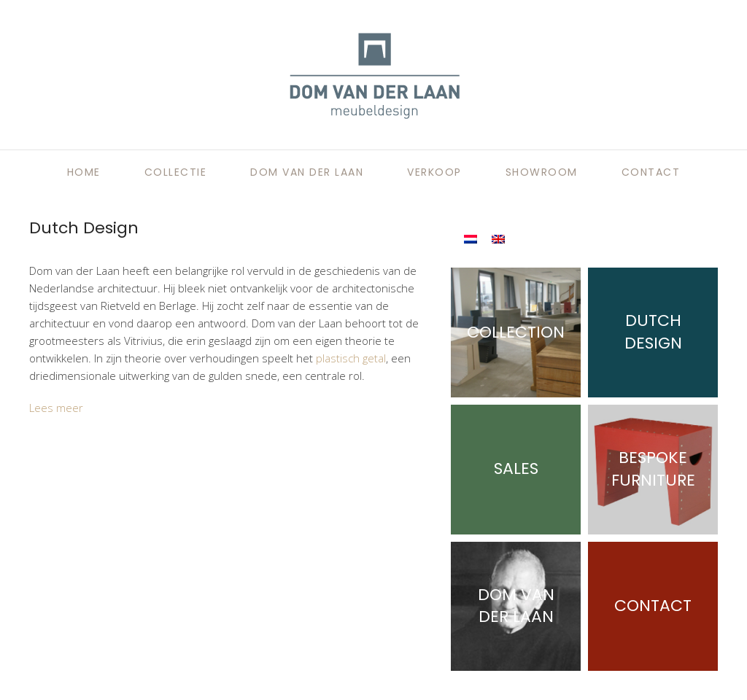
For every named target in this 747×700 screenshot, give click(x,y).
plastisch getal (351, 358)
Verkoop (434, 172)
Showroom (542, 172)
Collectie (176, 172)
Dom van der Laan (307, 172)
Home (84, 172)
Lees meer (56, 408)
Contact (651, 172)
